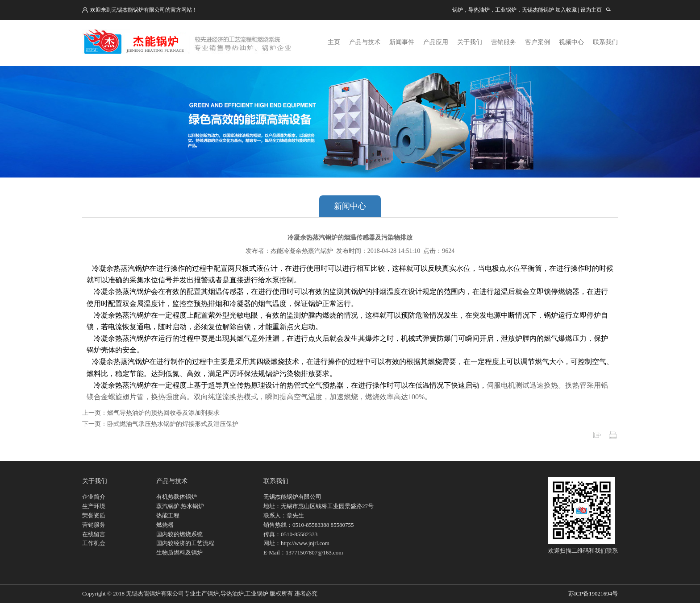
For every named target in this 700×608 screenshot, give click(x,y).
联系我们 (605, 42)
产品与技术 (365, 42)
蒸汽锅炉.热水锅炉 (180, 506)
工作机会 (94, 543)
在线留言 (94, 534)
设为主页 (591, 10)
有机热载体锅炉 (177, 497)
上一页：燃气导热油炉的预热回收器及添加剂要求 (151, 413)
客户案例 (537, 42)
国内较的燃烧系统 (179, 534)
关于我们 (470, 42)
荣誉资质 (94, 515)
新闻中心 (350, 206)
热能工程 (168, 515)
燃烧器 (165, 525)
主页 (334, 42)
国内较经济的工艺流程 (185, 543)
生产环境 (94, 506)
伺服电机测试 (508, 385)
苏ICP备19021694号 (593, 594)
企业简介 (94, 497)
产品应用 (436, 42)
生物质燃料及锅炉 (179, 552)
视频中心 (571, 42)
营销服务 (504, 42)
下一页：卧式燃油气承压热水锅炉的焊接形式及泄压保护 (160, 424)
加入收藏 (566, 10)
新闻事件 (402, 42)
